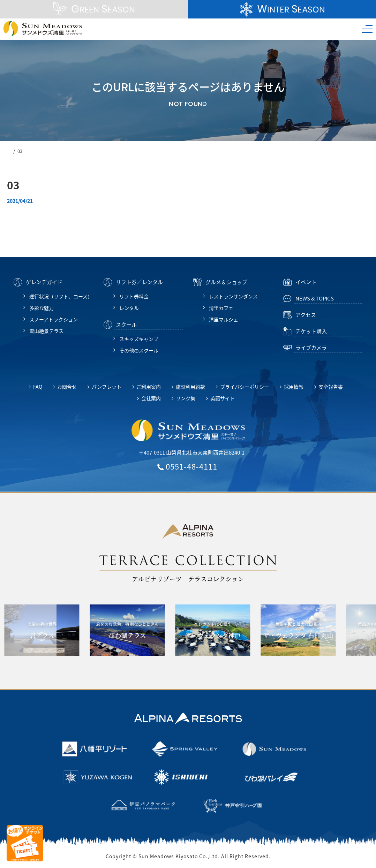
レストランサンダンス (233, 296)
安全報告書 (331, 387)
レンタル (129, 308)
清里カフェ (221, 308)
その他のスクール (139, 350)
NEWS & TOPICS (315, 298)
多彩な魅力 (42, 308)
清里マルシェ (224, 319)
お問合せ (67, 387)
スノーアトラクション (54, 319)
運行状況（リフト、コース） (61, 296)
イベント (306, 282)
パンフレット (107, 387)
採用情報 (294, 387)
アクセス (306, 315)
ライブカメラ (311, 348)
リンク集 (186, 398)
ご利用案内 (149, 387)
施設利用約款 (190, 387)
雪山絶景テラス (46, 331)
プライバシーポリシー (245, 387)
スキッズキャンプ (139, 339)
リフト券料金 (134, 296)
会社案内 (151, 398)
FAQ (38, 387)
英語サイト (223, 398)
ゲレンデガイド (44, 282)
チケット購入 (311, 331)
